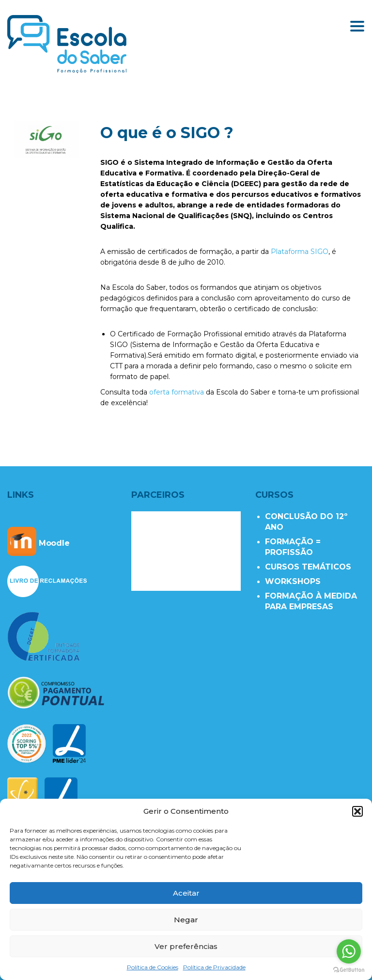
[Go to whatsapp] (349, 951)
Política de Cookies (153, 967)
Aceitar (186, 893)
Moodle (39, 543)
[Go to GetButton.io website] (349, 970)
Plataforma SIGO (300, 252)
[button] (357, 811)
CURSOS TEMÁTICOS (308, 567)
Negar (186, 920)
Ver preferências (186, 946)
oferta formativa (177, 392)
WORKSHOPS (293, 581)
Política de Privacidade (214, 967)
